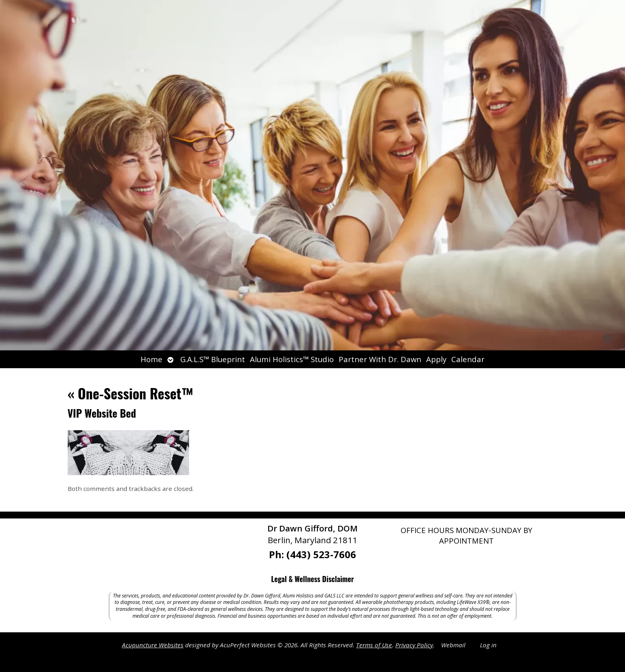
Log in (488, 645)
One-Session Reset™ (131, 393)
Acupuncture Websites (153, 645)
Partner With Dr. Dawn (380, 359)
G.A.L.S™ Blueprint (213, 359)
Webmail (453, 645)
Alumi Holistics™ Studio (292, 359)
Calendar (468, 359)
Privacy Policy (414, 645)
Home (151, 359)
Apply (436, 359)
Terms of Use (374, 645)
